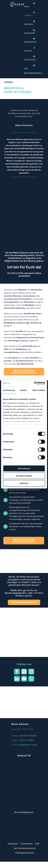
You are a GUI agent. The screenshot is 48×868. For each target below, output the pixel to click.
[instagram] (31, 672)
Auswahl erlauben (24, 476)
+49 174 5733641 (26, 740)
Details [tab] (24, 390)
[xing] (24, 672)
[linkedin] (17, 679)
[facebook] (17, 672)
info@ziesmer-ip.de (28, 745)
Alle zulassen (24, 468)
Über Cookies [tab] (39, 390)
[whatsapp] (31, 679)
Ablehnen (24, 483)
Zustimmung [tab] (9, 390)
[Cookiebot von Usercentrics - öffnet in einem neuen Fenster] (34, 383)
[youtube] (24, 679)
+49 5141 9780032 (28, 736)
